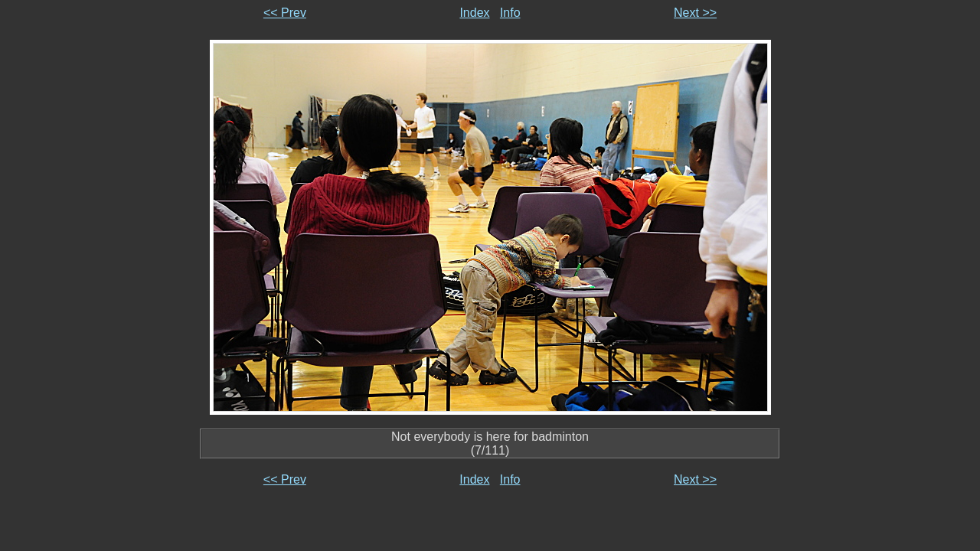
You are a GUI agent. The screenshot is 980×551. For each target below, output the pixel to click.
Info (510, 13)
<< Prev (285, 13)
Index (474, 13)
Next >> (695, 13)
